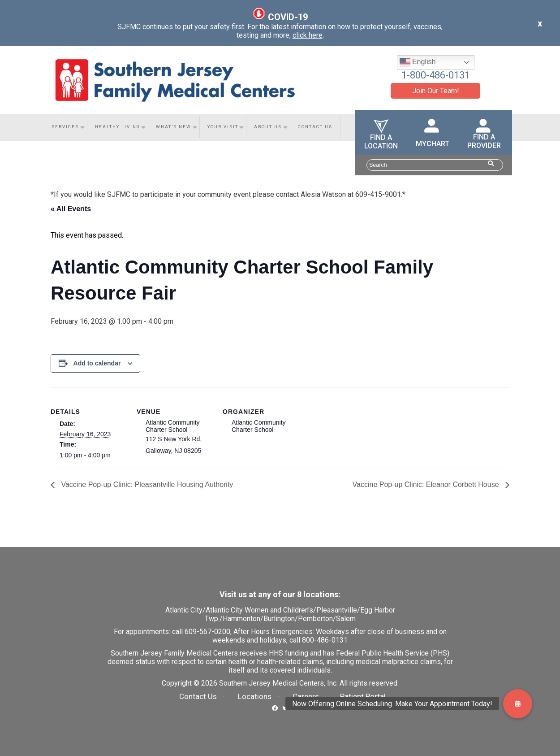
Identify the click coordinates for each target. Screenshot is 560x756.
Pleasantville (337, 610)
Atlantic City (184, 610)
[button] (518, 704)
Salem (346, 619)
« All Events (71, 209)
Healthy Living (118, 127)
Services (65, 127)
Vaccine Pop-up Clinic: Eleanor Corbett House (427, 484)
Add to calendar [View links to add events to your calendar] (97, 363)
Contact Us (315, 127)
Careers (306, 696)
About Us (268, 127)
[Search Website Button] (491, 163)
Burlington (279, 619)
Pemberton (315, 619)
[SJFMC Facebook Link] (275, 707)
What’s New (174, 127)
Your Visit (223, 127)
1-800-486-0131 (436, 75)
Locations (255, 696)
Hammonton (241, 619)
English (418, 62)
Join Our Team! (436, 91)
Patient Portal (363, 696)
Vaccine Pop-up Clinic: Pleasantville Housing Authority (146, 484)
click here (308, 35)
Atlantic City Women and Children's (259, 610)
